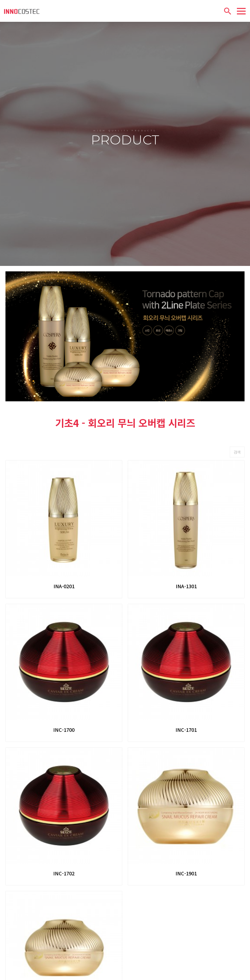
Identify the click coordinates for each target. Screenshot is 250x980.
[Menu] (241, 11)
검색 (237, 414)
